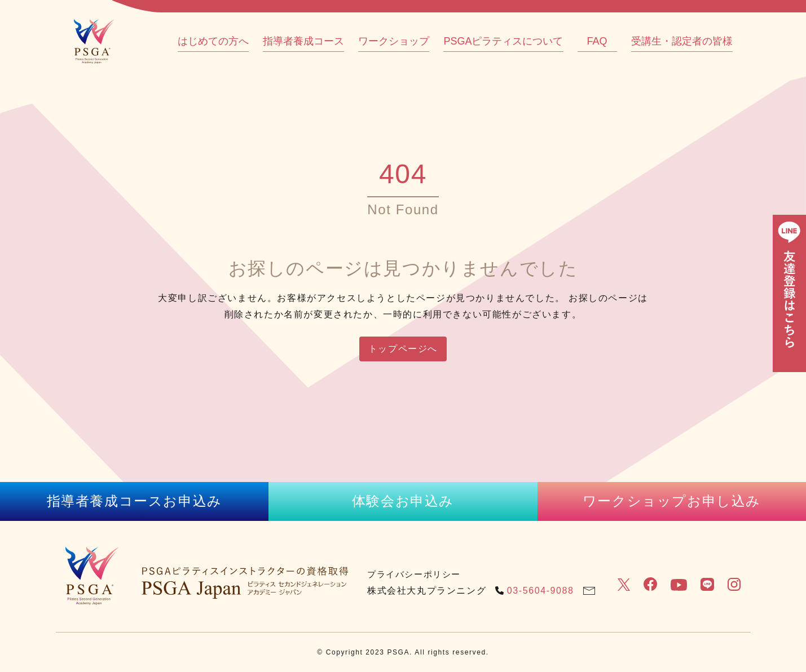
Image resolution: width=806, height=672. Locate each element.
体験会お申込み (403, 501)
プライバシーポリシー (414, 574)
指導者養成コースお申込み (135, 501)
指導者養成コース (303, 41)
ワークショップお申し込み (672, 501)
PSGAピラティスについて (503, 41)
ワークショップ (394, 41)
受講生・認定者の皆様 (682, 41)
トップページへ (403, 349)
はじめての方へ (213, 41)
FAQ (597, 41)
